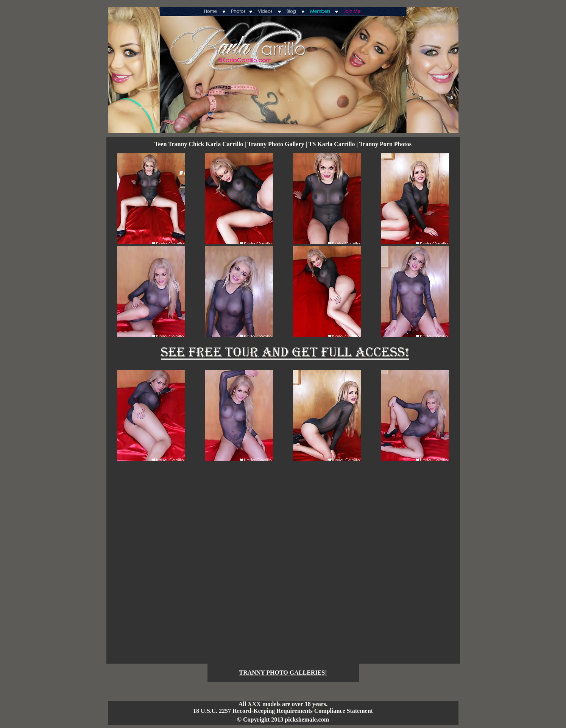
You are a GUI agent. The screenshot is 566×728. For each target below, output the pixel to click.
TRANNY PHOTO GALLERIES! (283, 673)
